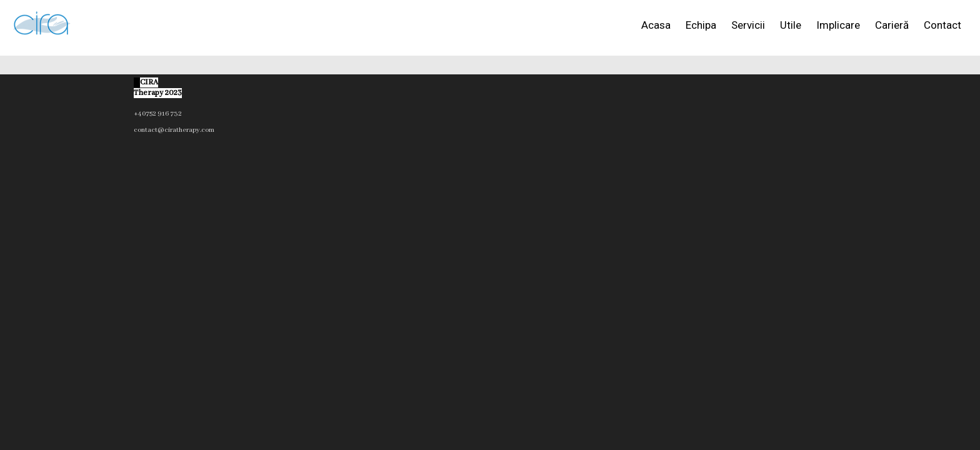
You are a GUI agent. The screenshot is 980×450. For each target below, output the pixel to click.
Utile (791, 25)
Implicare (838, 25)
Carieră (892, 25)
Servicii (748, 25)
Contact (942, 25)
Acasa (656, 25)
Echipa (701, 25)
